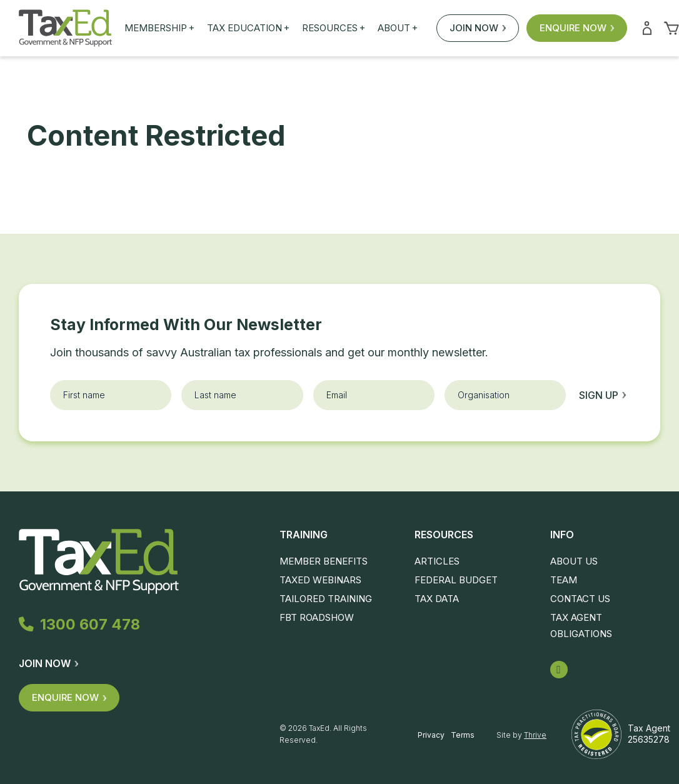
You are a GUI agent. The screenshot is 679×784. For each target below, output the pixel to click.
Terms (463, 735)
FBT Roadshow (317, 617)
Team (564, 580)
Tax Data (437, 599)
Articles (437, 561)
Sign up (602, 395)
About (398, 28)
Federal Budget (456, 580)
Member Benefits (324, 561)
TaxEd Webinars (320, 580)
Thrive (535, 735)
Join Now (478, 28)
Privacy (431, 735)
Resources (334, 28)
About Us (574, 561)
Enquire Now (577, 28)
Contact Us (580, 599)
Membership (159, 28)
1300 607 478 (83, 625)
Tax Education (248, 28)
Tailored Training (326, 599)
